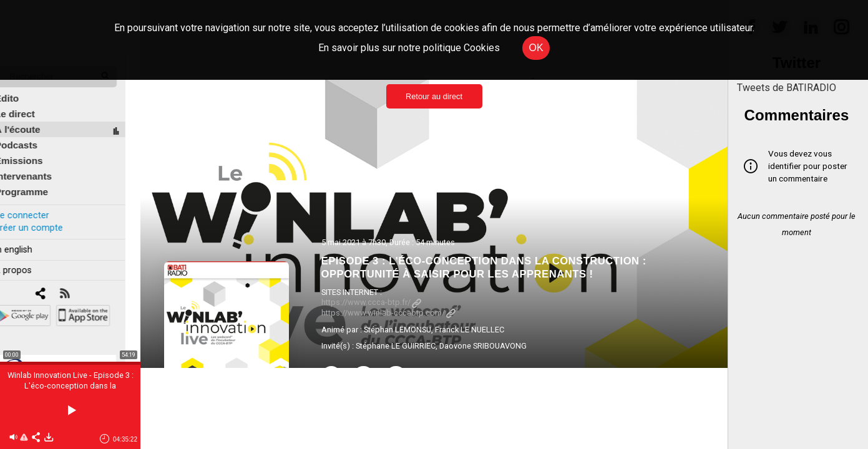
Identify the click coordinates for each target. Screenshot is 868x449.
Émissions (34, 151)
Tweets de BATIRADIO (787, 88)
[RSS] (80, 284)
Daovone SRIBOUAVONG (483, 346)
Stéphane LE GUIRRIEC (396, 346)
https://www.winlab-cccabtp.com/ (388, 313)
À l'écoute (33, 119)
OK (536, 48)
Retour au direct (434, 96)
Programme (37, 182)
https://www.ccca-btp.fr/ (371, 302)
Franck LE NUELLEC (470, 330)
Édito (22, 88)
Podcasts (31, 135)
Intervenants (38, 166)
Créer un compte (43, 217)
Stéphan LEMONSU (397, 330)
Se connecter (36, 205)
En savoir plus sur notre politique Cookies (409, 48)
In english (28, 239)
